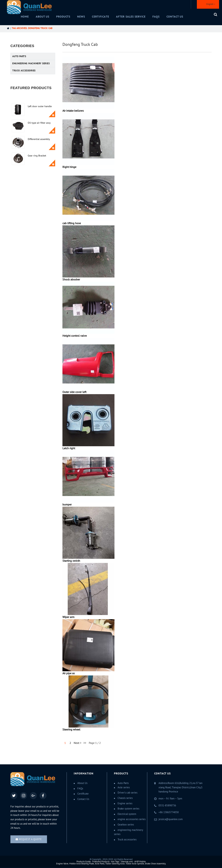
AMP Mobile (140, 862)
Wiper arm (68, 617)
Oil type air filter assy (39, 123)
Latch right (69, 448)
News (81, 17)
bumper (67, 505)
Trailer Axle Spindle (135, 864)
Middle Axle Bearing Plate (82, 864)
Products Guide (84, 862)
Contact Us (175, 17)
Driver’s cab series (127, 793)
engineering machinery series (31, 63)
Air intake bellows (73, 111)
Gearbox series (126, 825)
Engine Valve (62, 864)
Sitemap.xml (127, 862)
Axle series (124, 787)
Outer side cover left (74, 392)
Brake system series (128, 809)
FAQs (156, 17)
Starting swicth (71, 561)
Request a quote (30, 839)
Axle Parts (100, 864)
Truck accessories (24, 71)
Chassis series (125, 798)
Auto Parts (19, 56)
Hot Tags (115, 862)
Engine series (125, 803)
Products (63, 17)
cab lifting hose (72, 223)
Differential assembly (39, 139)
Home (25, 17)
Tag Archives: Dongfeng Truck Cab (32, 28)
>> (85, 743)
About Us (42, 17)
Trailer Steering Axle (115, 864)
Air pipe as (69, 673)
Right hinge (69, 167)
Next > (78, 743)
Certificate (101, 17)
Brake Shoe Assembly (155, 864)
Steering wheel (71, 730)
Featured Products (101, 862)
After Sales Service (131, 17)
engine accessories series (132, 819)
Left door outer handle (40, 106)
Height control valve (75, 336)
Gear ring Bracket (37, 156)
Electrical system (127, 814)
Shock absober (71, 280)
